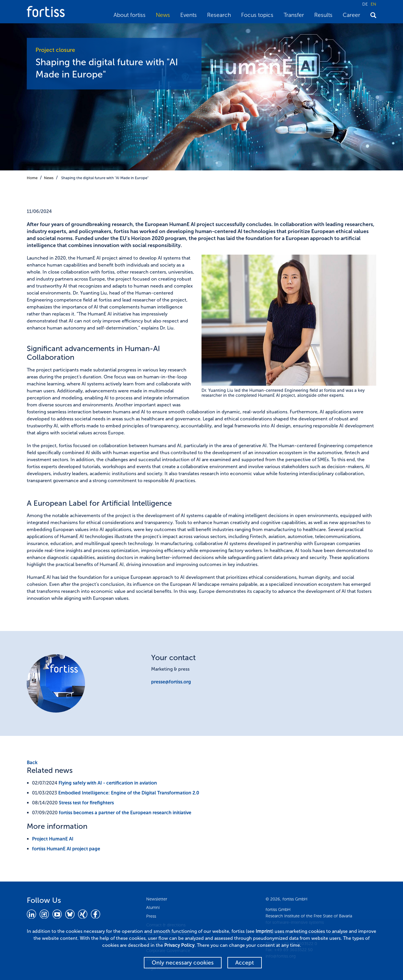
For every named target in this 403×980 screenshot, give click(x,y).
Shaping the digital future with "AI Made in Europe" (105, 178)
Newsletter (157, 899)
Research (219, 15)
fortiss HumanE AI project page (66, 849)
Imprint (264, 931)
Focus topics (257, 15)
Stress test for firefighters (86, 803)
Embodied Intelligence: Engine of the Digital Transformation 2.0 (129, 793)
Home (32, 178)
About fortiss (130, 15)
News (163, 15)
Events (189, 15)
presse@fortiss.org (171, 682)
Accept (245, 963)
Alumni (153, 907)
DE (365, 4)
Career (351, 15)
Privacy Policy (179, 945)
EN (373, 4)
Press (151, 916)
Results (323, 15)
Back (32, 763)
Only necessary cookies (183, 963)
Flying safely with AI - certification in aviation (108, 783)
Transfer (294, 15)
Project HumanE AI (53, 839)
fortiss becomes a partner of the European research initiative (125, 813)
